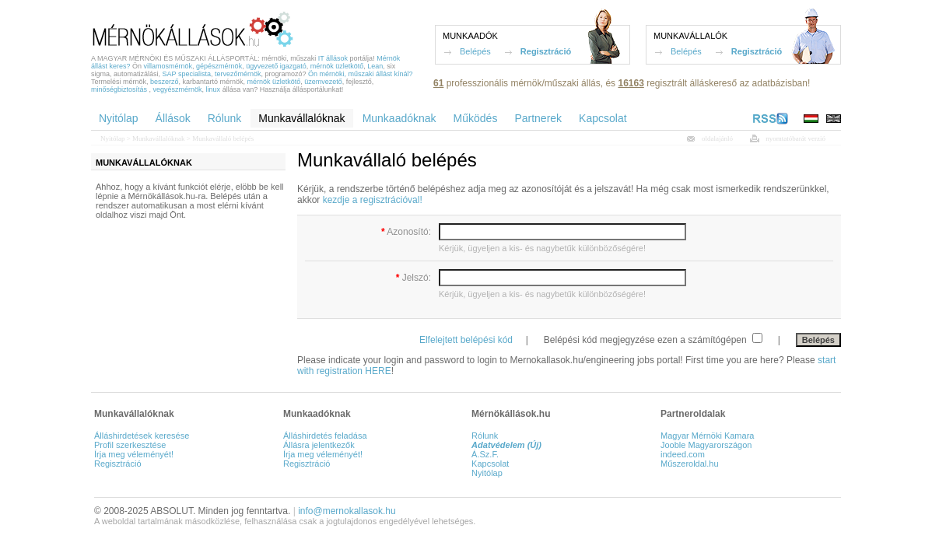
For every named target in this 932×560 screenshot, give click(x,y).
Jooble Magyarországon (706, 445)
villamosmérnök (168, 66)
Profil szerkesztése (130, 445)
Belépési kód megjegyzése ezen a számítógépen (646, 340)
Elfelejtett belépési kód (466, 340)
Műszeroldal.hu (690, 464)
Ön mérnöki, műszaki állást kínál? (361, 74)
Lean (375, 66)
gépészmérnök (219, 66)
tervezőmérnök (238, 74)
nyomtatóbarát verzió (795, 138)
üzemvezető (323, 82)
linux (214, 89)
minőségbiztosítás (119, 89)
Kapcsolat (490, 464)
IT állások (333, 58)
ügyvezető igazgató (276, 66)
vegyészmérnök (178, 89)
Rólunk (485, 436)
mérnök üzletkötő (337, 66)
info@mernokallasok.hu (347, 511)
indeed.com (683, 454)
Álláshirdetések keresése (142, 436)
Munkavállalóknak (158, 138)
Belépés (475, 51)
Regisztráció (546, 51)
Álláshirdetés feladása (325, 436)
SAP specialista (187, 74)
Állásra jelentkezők (319, 445)
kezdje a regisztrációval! (373, 200)
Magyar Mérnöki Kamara (707, 436)
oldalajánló (717, 138)
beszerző (165, 82)
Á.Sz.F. (485, 454)
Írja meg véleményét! (134, 454)
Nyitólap (113, 138)
